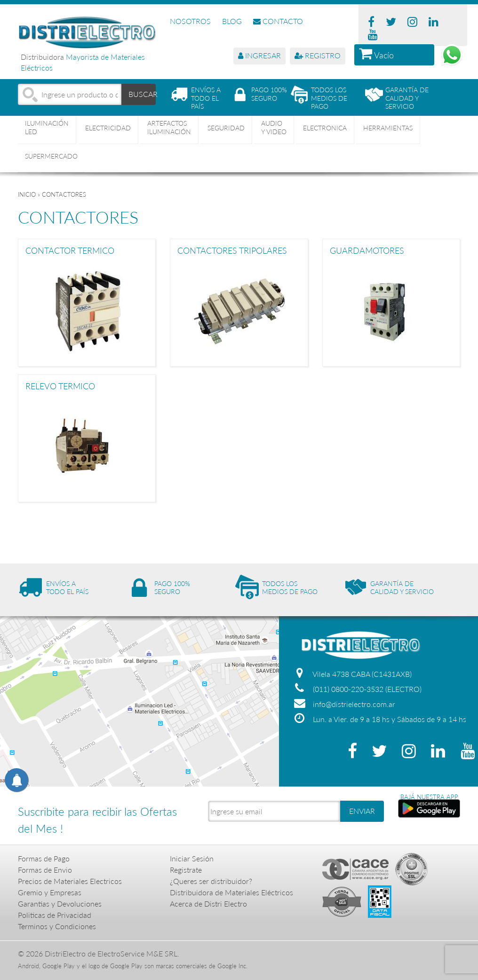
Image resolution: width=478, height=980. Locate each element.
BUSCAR (142, 94)
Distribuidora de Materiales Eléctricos (231, 892)
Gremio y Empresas (50, 892)
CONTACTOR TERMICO (70, 251)
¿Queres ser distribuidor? (211, 881)
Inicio (27, 194)
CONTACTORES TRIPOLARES (232, 251)
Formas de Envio (45, 870)
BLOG (232, 21)
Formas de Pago (44, 858)
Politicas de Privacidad (55, 915)
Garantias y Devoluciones (60, 904)
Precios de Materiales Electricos (70, 881)
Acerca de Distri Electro (208, 904)
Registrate (186, 870)
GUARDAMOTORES (367, 251)
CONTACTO (278, 21)
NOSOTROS (190, 21)
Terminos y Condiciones (57, 926)
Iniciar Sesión (192, 858)
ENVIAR (362, 811)
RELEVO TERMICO (60, 386)
